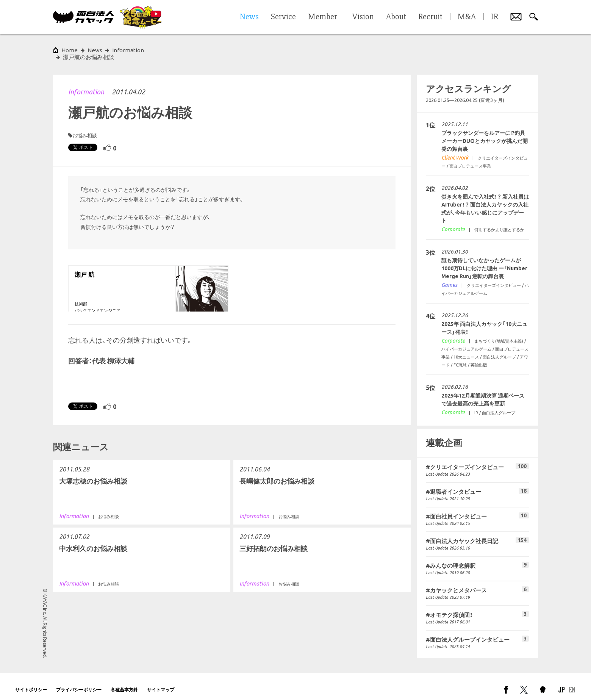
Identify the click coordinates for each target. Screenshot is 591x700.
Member (323, 17)
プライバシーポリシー (79, 683)
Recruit (430, 17)
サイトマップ (161, 683)
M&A (467, 17)
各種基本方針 (124, 683)
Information (86, 85)
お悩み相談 (85, 128)
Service (283, 17)
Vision (363, 17)
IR (495, 17)
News (95, 50)
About (396, 17)
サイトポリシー (31, 683)
